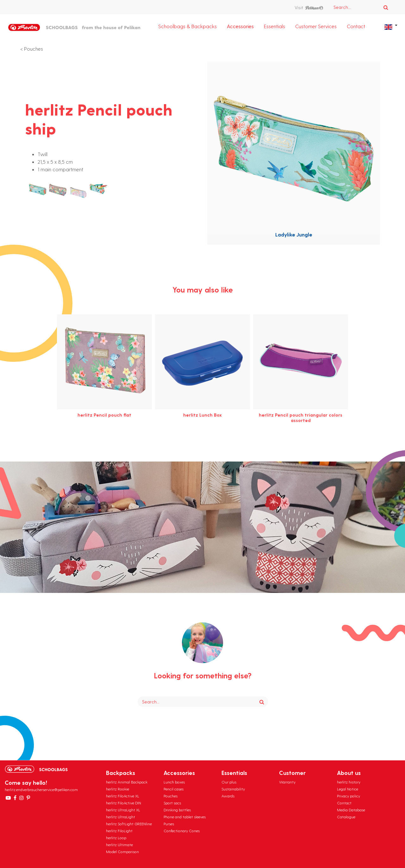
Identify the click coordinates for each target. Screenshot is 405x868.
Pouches (34, 49)
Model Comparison (122, 852)
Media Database (351, 810)
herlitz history (349, 782)
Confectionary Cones (182, 831)
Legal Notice (348, 789)
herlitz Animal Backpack (127, 782)
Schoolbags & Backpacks (187, 26)
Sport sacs (172, 803)
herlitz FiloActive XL (123, 796)
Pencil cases (174, 789)
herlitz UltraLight (121, 817)
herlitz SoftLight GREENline (129, 824)
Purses (169, 824)
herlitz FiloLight (119, 831)
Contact (356, 26)
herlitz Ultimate (119, 845)
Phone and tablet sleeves (185, 817)
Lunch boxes (174, 782)
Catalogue (346, 817)
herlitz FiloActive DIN (124, 803)
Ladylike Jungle (294, 234)
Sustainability (233, 789)
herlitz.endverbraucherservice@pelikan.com (41, 789)
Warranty (287, 782)
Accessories (240, 26)
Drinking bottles (177, 810)
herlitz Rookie (118, 789)
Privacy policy (349, 796)
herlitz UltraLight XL (123, 810)
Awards (228, 796)
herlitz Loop (116, 838)
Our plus (229, 782)
